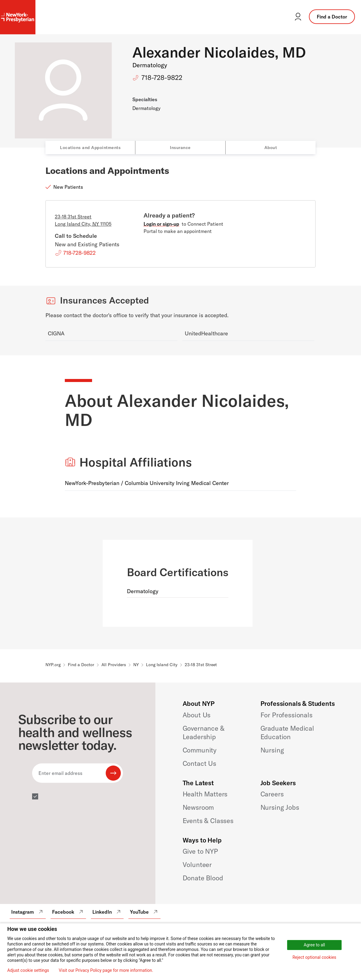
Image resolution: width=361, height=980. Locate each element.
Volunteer (197, 865)
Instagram (28, 912)
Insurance (180, 148)
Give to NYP (200, 851)
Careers (272, 794)
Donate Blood (203, 878)
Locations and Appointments (90, 148)
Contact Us (199, 763)
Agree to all (314, 945)
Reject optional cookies (315, 957)
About (271, 148)
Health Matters (205, 794)
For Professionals (286, 715)
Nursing (272, 750)
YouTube (144, 912)
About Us (197, 715)
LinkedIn (107, 912)
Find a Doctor (332, 17)
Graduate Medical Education (287, 733)
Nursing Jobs (280, 807)
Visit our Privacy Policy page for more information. (106, 970)
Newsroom (198, 807)
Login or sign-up (161, 224)
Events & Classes (208, 821)
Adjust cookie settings (28, 970)
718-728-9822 (162, 78)
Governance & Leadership (204, 733)
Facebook (68, 912)
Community (200, 750)
